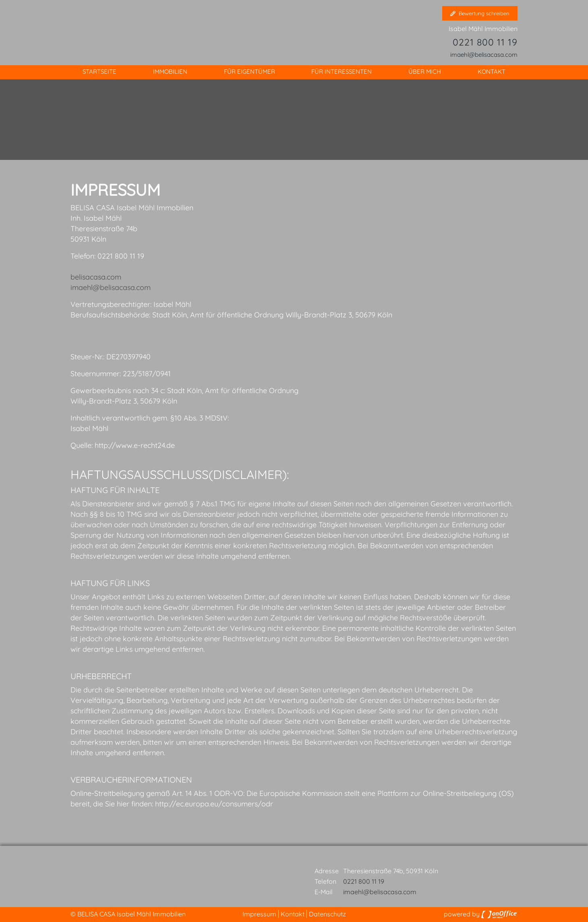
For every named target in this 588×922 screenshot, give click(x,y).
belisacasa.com (96, 277)
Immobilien (170, 71)
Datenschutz (327, 914)
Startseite (99, 71)
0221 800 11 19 (485, 42)
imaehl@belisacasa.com (484, 55)
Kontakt (492, 71)
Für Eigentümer (249, 71)
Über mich (425, 71)
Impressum (259, 914)
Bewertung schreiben (480, 13)
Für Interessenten (342, 71)
